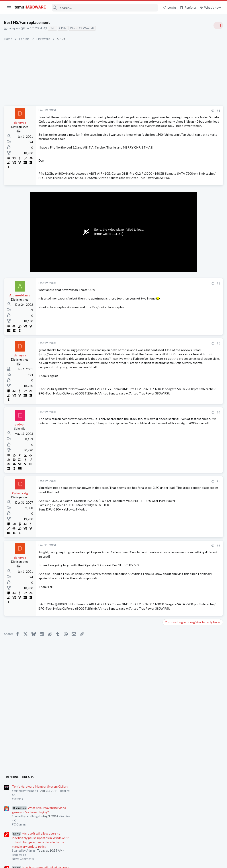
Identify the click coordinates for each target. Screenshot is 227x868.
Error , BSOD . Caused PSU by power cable (193, 450)
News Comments (175, 322)
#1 (147, 111)
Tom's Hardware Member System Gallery (192, 250)
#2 (147, 301)
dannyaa (14, 28)
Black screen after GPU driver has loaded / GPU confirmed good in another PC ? (191, 558)
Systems (169, 262)
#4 (147, 444)
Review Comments (176, 403)
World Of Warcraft (83, 28)
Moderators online (172, 599)
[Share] (141, 111)
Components (172, 458)
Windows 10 (172, 479)
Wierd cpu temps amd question (193, 365)
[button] (9, 8)
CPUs (63, 28)
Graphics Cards (174, 501)
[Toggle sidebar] (218, 25)
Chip (53, 28)
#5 (147, 512)
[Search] (105, 8)
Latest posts (167, 440)
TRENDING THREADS (171, 241)
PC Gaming (171, 288)
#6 (147, 577)
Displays (170, 544)
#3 (147, 361)
